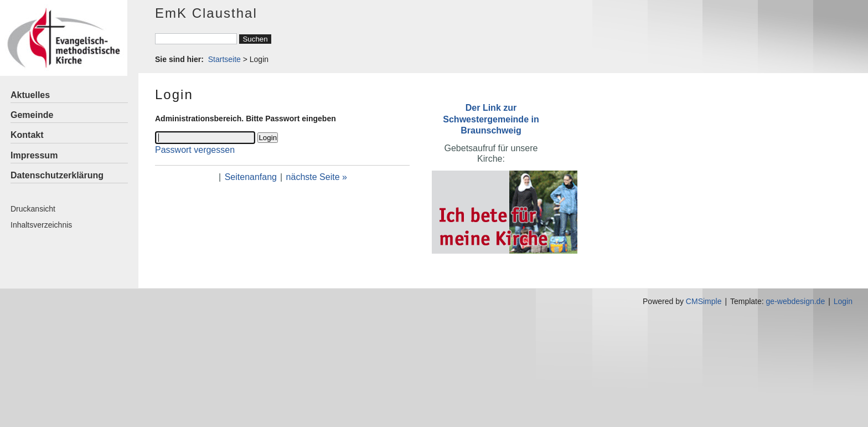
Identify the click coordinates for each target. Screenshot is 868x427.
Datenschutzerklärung (57, 175)
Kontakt (27, 135)
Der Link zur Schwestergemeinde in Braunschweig (491, 119)
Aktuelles (30, 95)
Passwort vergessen (195, 150)
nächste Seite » (317, 177)
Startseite (224, 59)
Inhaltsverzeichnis (41, 225)
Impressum (34, 155)
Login (843, 301)
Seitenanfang (251, 177)
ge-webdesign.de (796, 301)
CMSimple (704, 301)
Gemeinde (32, 115)
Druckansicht (33, 209)
